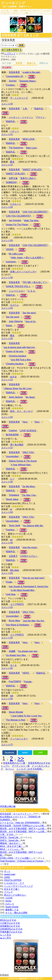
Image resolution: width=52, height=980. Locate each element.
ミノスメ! (47, 11)
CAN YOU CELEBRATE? (35, 212)
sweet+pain (10, 874)
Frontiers (10, 85)
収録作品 (39, 109)
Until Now (11, 594)
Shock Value (12, 499)
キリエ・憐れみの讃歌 (16, 913)
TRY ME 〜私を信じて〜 (35, 282)
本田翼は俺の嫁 (8, 806)
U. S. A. (31, 291)
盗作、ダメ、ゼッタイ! (21, 411)
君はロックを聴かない (15, 895)
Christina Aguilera (17, 356)
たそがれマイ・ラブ (14, 883)
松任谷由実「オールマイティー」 (17, 814)
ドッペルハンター (19, 739)
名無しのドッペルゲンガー (23, 272)
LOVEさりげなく (29, 556)
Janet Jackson (16, 397)
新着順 (19, 63)
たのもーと (16, 204)
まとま (13, 665)
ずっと (7, 871)
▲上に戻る (6, 938)
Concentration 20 (14, 76)
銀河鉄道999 (12, 435)
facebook (9, 753)
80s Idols (15, 570)
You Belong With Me (33, 526)
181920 (10, 249)
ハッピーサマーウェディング (18, 886)
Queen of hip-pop (15, 351)
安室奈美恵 (14, 72)
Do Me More (29, 486)
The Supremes (16, 148)
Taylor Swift (14, 526)
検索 (21, 45)
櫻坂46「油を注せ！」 (11, 843)
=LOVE (9, 898)
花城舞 (12, 651)
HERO (26, 673)
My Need (30, 397)
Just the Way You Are (33, 621)
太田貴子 (13, 556)
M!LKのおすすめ (8, 920)
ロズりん (15, 305)
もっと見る (6, 935)
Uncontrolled (12, 456)
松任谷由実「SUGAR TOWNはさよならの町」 (23, 826)
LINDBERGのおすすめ (11, 929)
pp (11, 540)
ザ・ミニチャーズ (19, 98)
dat (12, 696)
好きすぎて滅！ (12, 889)
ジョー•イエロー (17, 291)
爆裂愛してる (12, 910)
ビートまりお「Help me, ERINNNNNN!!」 (21, 823)
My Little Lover (16, 254)
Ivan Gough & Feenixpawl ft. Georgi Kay (28, 586)
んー (12, 479)
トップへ (5, 766)
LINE (40, 753)
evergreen (11, 262)
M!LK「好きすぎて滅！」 (13, 846)
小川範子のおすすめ (10, 923)
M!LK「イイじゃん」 (10, 849)
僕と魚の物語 (17, 445)
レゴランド (10, 54)
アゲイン (40, 117)
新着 (16, 12)
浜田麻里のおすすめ (10, 926)
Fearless (10, 530)
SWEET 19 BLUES (32, 170)
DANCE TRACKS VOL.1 (18, 286)
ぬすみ (13, 377)
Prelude (28, 682)
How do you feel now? (33, 578)
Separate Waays (28, 81)
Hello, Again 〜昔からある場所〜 (27, 258)
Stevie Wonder (16, 712)
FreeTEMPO (15, 682)
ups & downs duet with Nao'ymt (19, 347)
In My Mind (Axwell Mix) (23, 590)
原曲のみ (44, 63)
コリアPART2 (17, 604)
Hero (25, 422)
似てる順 (7, 63)
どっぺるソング (13, 3)
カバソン (36, 11)
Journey (13, 81)
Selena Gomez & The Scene (23, 461)
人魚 (25, 109)
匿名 (12, 162)
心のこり (10, 904)
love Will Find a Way (21, 360)
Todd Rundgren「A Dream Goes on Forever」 (23, 861)
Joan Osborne (16, 321)
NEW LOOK (29, 139)
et (11, 509)
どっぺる (5, 12)
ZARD (7, 877)
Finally (9, 582)
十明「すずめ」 (8, 834)
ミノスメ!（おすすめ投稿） (30, 769)
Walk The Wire (31, 221)
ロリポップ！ (37, 978)
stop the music (30, 547)
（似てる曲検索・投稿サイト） (17, 7)
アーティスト (26, 12)
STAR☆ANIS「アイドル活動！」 (17, 858)
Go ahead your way (28, 651)
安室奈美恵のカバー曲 (14, 763)
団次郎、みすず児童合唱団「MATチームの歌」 (23, 829)
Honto (8, 901)
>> (21, 758)
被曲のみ (31, 63)
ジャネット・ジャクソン (21, 117)
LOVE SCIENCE (28, 431)
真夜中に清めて (28, 178)
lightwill (23, 978)
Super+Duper (12, 907)
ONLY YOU (28, 452)
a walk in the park (31, 72)
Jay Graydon (15, 220)
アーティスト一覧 (21, 766)
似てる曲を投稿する (12, 50)
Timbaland (14, 495)
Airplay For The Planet (17, 225)
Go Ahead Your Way (16, 655)
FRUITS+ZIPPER (13, 880)
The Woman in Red (16, 720)
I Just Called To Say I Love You (26, 716)
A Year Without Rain (21, 465)
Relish (9, 326)
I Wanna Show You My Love (18, 388)
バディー (15, 131)
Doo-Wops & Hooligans (17, 625)
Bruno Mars (14, 621)
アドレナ (8, 892)
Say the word (29, 313)
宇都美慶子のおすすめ (11, 932)
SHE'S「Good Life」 (10, 837)
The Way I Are (29, 495)
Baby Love (31, 148)
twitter (25, 753)
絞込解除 (7, 67)
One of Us (30, 321)
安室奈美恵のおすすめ (39, 763)
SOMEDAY (11, 182)
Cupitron (13, 430)
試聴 (32, 77)
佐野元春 (13, 178)
